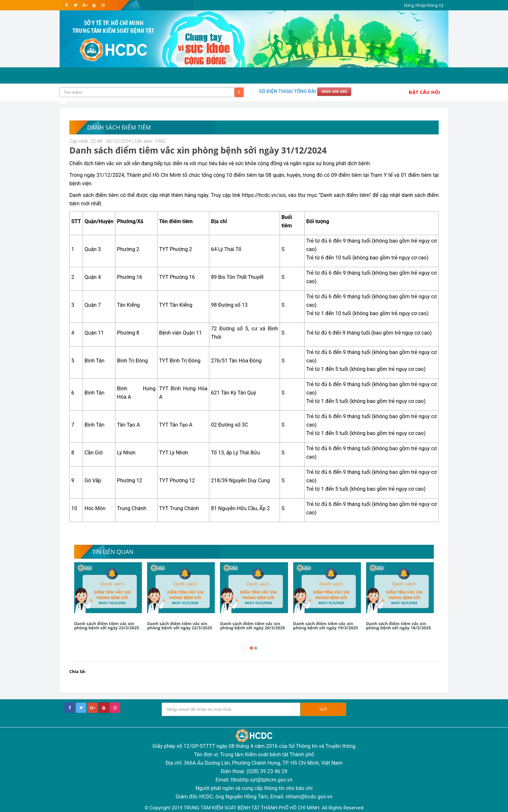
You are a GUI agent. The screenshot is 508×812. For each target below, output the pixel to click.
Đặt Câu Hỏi (425, 92)
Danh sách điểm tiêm (119, 127)
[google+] (92, 708)
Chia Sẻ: (78, 671)
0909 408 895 (334, 91)
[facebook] (67, 5)
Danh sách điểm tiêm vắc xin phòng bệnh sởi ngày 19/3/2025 (326, 626)
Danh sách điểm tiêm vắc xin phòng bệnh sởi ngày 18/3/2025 (398, 626)
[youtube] (94, 5)
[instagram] (103, 5)
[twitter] (76, 5)
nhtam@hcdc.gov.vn (309, 797)
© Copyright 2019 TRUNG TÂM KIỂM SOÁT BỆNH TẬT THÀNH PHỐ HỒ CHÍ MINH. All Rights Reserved (254, 808)
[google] (85, 5)
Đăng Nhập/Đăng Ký (424, 5)
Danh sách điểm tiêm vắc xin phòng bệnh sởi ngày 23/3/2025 (107, 626)
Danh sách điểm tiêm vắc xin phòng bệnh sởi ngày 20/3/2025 (252, 626)
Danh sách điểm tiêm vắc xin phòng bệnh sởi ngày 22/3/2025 (179, 626)
